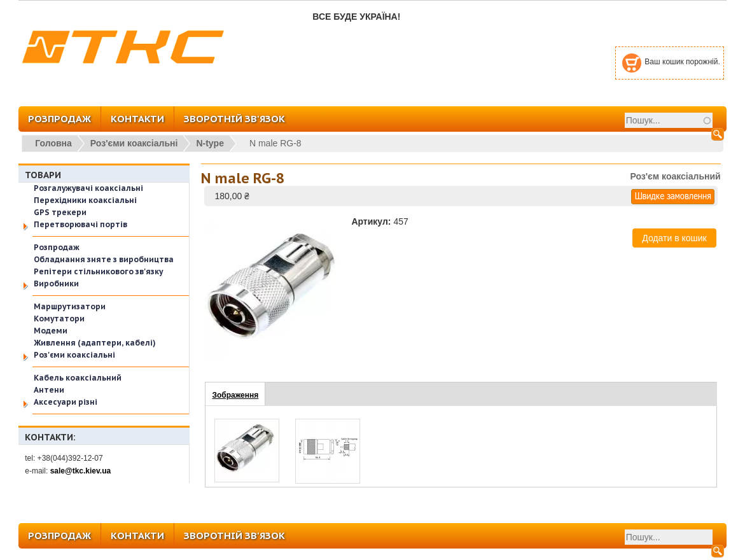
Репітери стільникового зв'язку (98, 271)
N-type (210, 143)
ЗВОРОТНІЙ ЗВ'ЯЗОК (234, 119)
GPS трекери (60, 212)
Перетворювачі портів (80, 224)
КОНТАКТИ (137, 119)
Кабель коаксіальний (78, 378)
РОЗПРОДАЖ (59, 119)
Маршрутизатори (70, 306)
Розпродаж (57, 247)
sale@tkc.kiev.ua (81, 471)
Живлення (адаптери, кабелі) (95, 343)
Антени (49, 390)
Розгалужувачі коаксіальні (88, 188)
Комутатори (59, 318)
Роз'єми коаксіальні (134, 143)
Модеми (51, 331)
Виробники (56, 283)
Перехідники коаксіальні (85, 200)
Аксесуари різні (66, 402)
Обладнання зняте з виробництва (104, 259)
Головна (53, 143)
